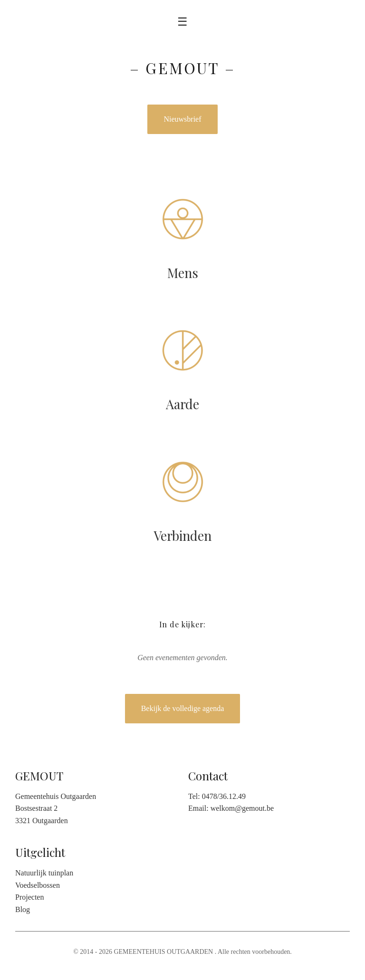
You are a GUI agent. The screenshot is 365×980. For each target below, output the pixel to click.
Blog (23, 909)
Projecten (29, 897)
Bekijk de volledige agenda (183, 708)
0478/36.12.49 (224, 796)
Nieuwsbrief (182, 119)
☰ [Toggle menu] (182, 22)
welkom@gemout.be (242, 808)
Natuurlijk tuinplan (44, 873)
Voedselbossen (38, 885)
